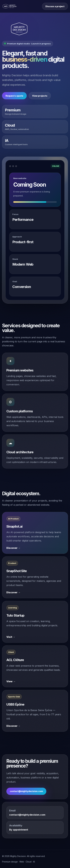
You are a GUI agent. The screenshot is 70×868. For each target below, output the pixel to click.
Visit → (11, 637)
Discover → (13, 548)
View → (11, 681)
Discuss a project (55, 6)
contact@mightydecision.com (26, 791)
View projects (40, 96)
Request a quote (14, 96)
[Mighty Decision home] (10, 6)
